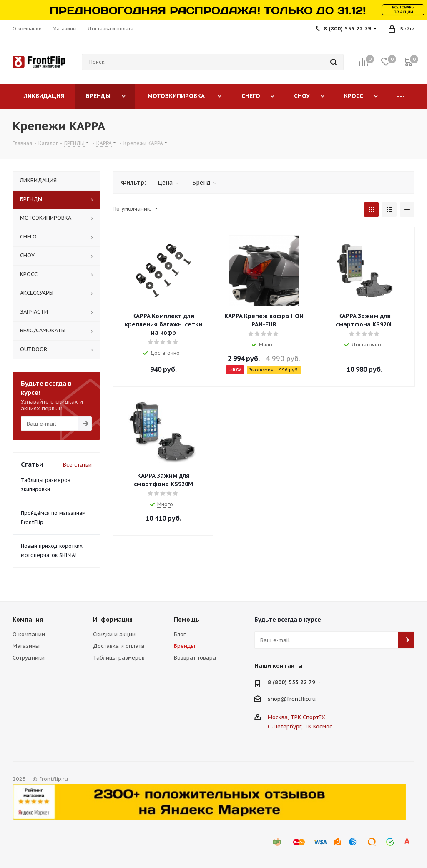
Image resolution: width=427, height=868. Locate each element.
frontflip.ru (301, 699)
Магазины (26, 646)
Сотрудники (29, 658)
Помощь (187, 620)
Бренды (185, 646)
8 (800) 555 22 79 (347, 29)
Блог (180, 634)
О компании (29, 634)
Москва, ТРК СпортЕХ (296, 717)
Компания (28, 620)
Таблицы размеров (119, 658)
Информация (113, 620)
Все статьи (77, 465)
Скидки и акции (114, 634)
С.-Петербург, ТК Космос (300, 726)
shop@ (277, 699)
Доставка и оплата (119, 646)
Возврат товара (195, 658)
